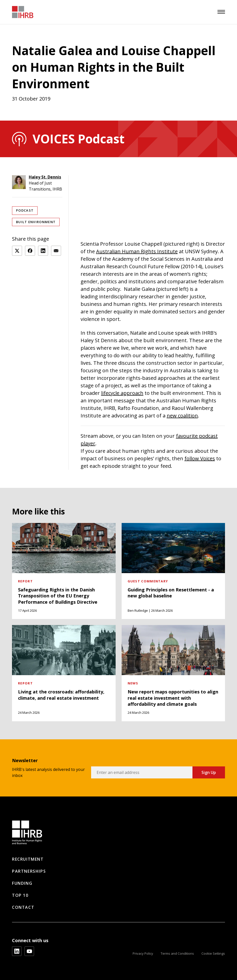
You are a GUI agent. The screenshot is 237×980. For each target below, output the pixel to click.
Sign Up (209, 772)
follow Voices (200, 458)
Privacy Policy (143, 953)
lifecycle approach (122, 393)
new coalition (182, 416)
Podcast (25, 210)
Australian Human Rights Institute (137, 251)
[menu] (221, 12)
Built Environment (36, 222)
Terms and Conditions (177, 953)
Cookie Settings (213, 953)
